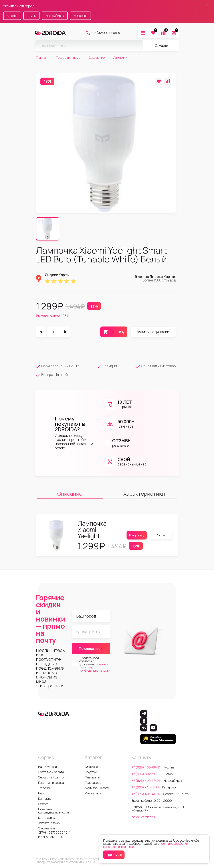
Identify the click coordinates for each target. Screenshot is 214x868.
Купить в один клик (153, 332)
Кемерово (80, 16)
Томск (31, 16)
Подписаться (91, 649)
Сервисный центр (51, 777)
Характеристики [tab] (144, 494)
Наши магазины (49, 767)
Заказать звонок (49, 823)
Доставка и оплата (51, 772)
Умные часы (93, 793)
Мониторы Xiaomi (97, 788)
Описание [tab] (70, 494)
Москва (12, 16)
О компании (47, 828)
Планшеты (92, 777)
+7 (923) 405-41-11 (146, 794)
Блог (42, 793)
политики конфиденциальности (95, 669)
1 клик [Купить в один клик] (161, 535)
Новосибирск (55, 16)
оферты (101, 664)
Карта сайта (47, 818)
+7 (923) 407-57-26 (146, 781)
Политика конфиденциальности (53, 811)
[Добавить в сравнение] (168, 81)
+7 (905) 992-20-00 (146, 774)
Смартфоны (93, 767)
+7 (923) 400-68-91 (104, 33)
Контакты (45, 799)
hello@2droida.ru (143, 817)
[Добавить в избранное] (159, 81)
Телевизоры (93, 783)
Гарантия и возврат (52, 783)
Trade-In (44, 788)
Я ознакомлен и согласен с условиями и (95, 664)
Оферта (43, 804)
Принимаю (114, 855)
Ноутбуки (91, 772)
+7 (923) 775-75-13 (145, 787)
